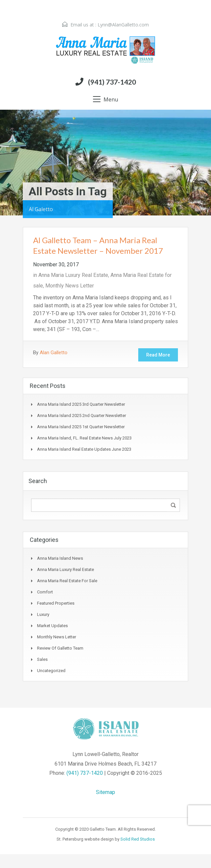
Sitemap (105, 792)
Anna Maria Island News (60, 558)
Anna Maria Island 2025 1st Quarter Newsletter (81, 427)
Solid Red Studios (138, 839)
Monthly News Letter (70, 286)
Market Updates (52, 626)
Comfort (45, 592)
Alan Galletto (54, 353)
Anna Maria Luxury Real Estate (73, 275)
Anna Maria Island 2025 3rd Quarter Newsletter (81, 404)
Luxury (43, 614)
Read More (158, 355)
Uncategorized (51, 671)
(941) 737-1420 (112, 82)
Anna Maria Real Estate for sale (67, 581)
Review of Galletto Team (60, 648)
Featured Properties (56, 603)
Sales (42, 659)
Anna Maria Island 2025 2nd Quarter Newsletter (82, 415)
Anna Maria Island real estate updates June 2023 (84, 449)
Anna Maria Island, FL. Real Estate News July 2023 (84, 438)
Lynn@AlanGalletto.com (123, 25)
